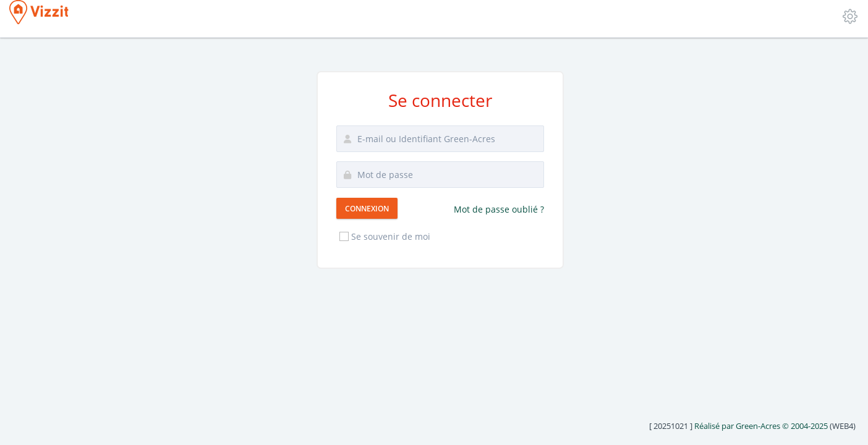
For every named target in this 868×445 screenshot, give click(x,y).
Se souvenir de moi (384, 237)
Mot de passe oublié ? (499, 209)
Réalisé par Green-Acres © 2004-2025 (761, 426)
